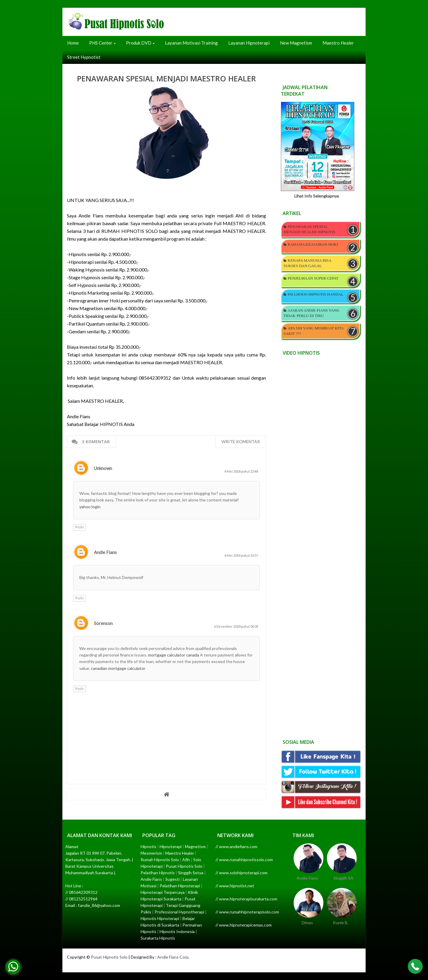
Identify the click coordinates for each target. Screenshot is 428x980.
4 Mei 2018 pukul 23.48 (241, 471)
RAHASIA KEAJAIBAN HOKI (313, 244)
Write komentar (241, 442)
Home (73, 43)
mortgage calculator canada (174, 655)
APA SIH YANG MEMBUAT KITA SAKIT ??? (314, 331)
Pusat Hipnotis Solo (109, 957)
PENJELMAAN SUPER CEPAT (313, 278)
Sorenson (103, 623)
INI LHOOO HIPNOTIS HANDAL (316, 294)
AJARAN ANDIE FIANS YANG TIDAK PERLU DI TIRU (311, 313)
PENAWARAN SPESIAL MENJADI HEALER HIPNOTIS (309, 229)
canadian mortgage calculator (118, 668)
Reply (80, 527)
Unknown (103, 468)
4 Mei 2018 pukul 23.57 (241, 555)
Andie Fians (105, 552)
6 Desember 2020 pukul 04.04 (236, 626)
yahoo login (90, 507)
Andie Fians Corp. (173, 957)
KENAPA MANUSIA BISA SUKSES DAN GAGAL (307, 263)
